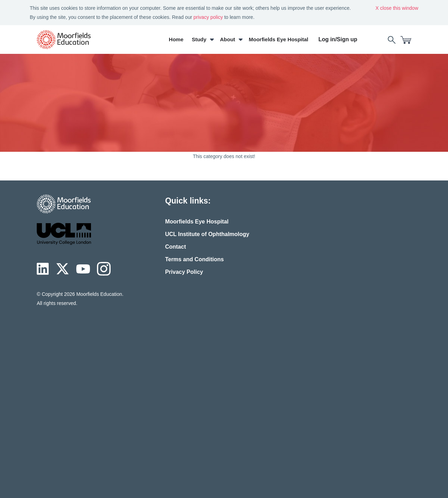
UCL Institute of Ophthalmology (207, 234)
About (228, 39)
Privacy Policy (184, 272)
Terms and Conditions (195, 259)
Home (176, 39)
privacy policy (208, 17)
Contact (176, 247)
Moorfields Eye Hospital (279, 39)
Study (199, 39)
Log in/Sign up (338, 39)
